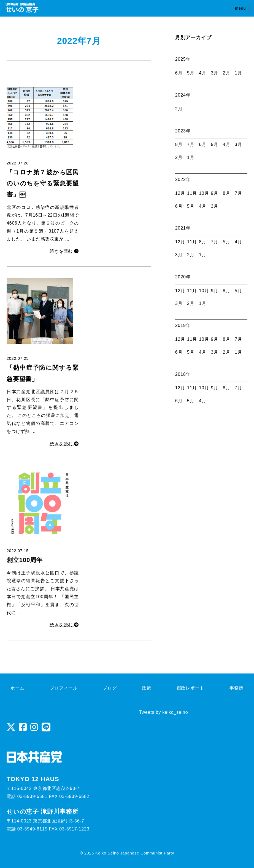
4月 (203, 73)
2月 (227, 73)
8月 (179, 144)
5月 (191, 73)
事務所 (236, 688)
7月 (191, 144)
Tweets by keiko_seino (164, 712)
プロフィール (64, 688)
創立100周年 (25, 560)
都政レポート (190, 688)
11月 (192, 193)
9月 (215, 193)
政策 (147, 688)
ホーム (17, 688)
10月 (204, 193)
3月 (215, 73)
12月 (180, 193)
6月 (179, 73)
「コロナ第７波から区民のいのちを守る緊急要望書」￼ (43, 183)
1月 (238, 73)
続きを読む (64, 251)
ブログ (110, 688)
